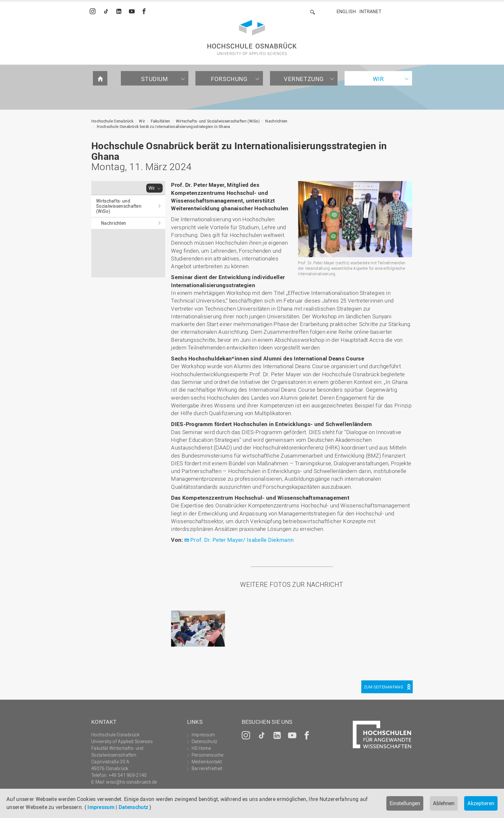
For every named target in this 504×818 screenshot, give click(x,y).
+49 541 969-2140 (128, 775)
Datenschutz (133, 807)
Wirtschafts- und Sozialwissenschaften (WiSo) (218, 121)
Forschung (229, 79)
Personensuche (208, 755)
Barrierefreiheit (207, 768)
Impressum (101, 807)
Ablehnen (444, 803)
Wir (378, 79)
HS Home (201, 748)
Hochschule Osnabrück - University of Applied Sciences (252, 37)
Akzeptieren (481, 803)
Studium (154, 79)
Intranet (370, 11)
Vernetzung (304, 79)
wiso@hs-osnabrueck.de (131, 782)
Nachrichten (276, 121)
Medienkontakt (207, 762)
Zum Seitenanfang (383, 687)
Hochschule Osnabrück (112, 121)
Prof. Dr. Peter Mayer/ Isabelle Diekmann (242, 540)
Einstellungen (405, 803)
